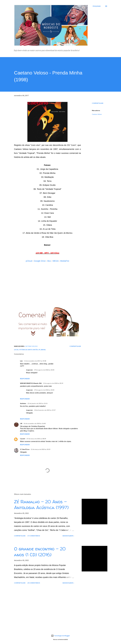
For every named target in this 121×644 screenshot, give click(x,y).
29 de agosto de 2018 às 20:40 (44, 370)
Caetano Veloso (97, 114)
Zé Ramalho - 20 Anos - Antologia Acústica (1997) (41, 505)
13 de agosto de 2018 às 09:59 (53, 383)
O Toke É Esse (25, 449)
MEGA (56, 261)
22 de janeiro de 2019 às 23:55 (38, 403)
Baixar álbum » (68, 536)
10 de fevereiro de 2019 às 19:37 (45, 410)
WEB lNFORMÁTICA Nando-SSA (31, 383)
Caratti (23, 439)
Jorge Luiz (29, 370)
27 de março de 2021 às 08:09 (36, 439)
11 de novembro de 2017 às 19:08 (35, 361)
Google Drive (40, 261)
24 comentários (34, 583)
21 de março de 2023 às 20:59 (41, 449)
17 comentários (34, 536)
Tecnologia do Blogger (60, 636)
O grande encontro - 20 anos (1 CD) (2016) (40, 552)
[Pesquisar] (97, 6)
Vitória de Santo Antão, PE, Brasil (33, 350)
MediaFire (65, 261)
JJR (21, 423)
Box (49, 261)
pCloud (29, 261)
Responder (25, 379)
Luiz (21, 361)
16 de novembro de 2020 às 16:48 (35, 423)
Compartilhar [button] (98, 103)
